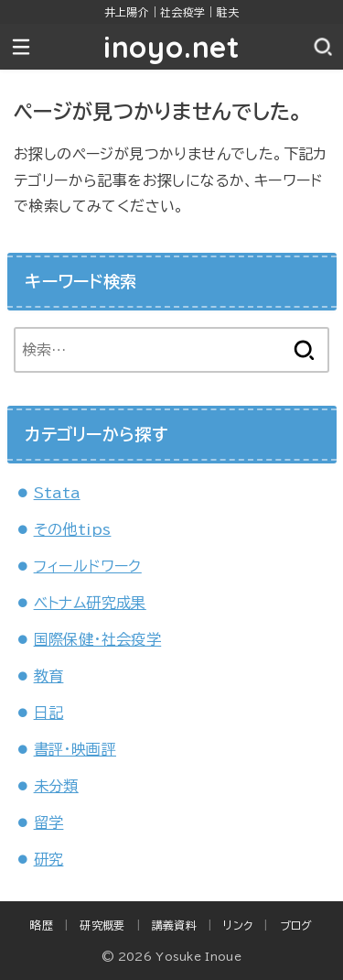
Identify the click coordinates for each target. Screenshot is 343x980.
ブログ (296, 925)
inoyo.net (171, 47)
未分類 (56, 786)
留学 (49, 822)
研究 (49, 859)
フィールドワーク (88, 566)
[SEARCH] (322, 47)
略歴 (42, 925)
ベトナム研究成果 (90, 603)
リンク (238, 925)
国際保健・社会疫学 (98, 639)
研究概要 (102, 925)
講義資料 (174, 925)
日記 (49, 713)
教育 (49, 676)
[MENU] (21, 47)
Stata (57, 493)
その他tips (73, 529)
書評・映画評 (75, 749)
